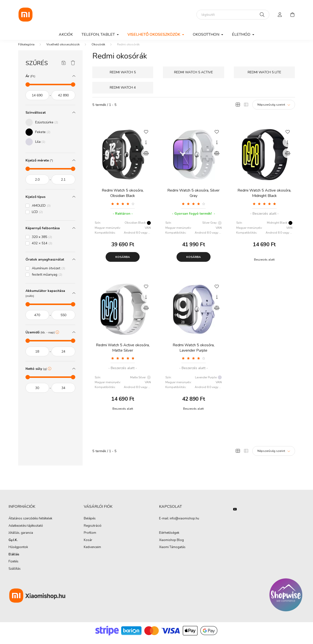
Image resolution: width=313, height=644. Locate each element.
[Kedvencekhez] (146, 136)
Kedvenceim (92, 552)
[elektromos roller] (233, 15)
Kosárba (123, 262)
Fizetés (13, 567)
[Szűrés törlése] (73, 68)
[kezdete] (37, 100)
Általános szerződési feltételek (30, 524)
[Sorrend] (274, 110)
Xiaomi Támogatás (172, 552)
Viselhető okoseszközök (63, 49)
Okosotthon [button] (207, 34)
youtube (235, 514)
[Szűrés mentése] (64, 68)
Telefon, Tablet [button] (99, 34)
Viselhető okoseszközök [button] (154, 34)
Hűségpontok (18, 552)
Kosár (88, 545)
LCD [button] (37, 217)
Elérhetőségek (169, 538)
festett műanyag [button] (47, 279)
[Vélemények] (123, 208)
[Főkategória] (26, 49)
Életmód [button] (242, 34)
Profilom (90, 538)
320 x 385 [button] (42, 242)
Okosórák (98, 49)
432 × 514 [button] (42, 248)
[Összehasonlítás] (146, 158)
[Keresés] (262, 15)
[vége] (63, 100)
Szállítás (15, 574)
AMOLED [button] (41, 210)
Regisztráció (93, 531)
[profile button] (280, 15)
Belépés (90, 524)
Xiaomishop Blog (171, 545)
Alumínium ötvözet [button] (48, 273)
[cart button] (293, 15)
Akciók (66, 34)
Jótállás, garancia (21, 538)
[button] (42, 127)
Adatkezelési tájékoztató (26, 531)
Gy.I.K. (13, 545)
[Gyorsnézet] (146, 147)
